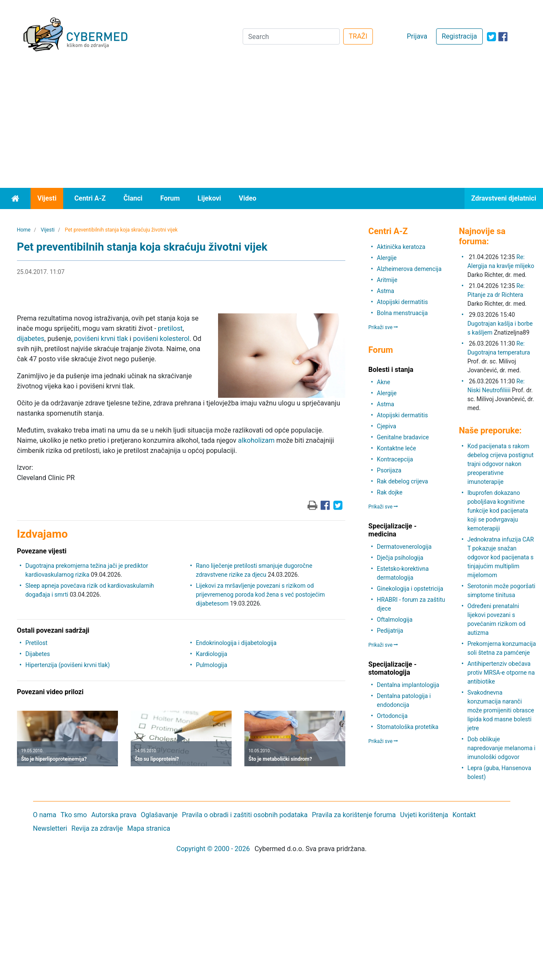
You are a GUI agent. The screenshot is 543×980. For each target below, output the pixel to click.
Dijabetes (38, 654)
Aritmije (387, 280)
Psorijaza (389, 470)
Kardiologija (212, 654)
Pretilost (36, 643)
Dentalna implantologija (408, 685)
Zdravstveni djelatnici (504, 198)
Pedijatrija (390, 631)
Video (248, 198)
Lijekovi (209, 198)
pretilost (170, 328)
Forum (170, 198)
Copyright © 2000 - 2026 (213, 849)
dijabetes (31, 339)
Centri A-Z (90, 198)
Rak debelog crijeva (402, 481)
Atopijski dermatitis (402, 302)
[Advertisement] (271, 124)
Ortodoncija (392, 716)
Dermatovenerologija (404, 547)
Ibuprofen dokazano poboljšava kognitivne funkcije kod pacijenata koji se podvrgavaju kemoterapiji (498, 511)
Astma (385, 291)
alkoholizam (256, 440)
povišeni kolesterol (161, 339)
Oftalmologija (395, 620)
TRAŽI (358, 36)
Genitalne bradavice (403, 437)
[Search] (291, 36)
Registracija (459, 36)
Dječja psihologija (400, 558)
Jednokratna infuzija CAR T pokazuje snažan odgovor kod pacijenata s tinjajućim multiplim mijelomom (501, 557)
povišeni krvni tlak (101, 339)
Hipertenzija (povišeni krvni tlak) (68, 665)
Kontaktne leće (396, 448)
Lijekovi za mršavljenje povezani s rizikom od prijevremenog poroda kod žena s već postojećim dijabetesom (260, 595)
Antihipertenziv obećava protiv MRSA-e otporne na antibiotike (501, 673)
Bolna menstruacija (402, 313)
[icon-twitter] (491, 37)
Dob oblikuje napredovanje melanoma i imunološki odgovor (502, 748)
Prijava (417, 36)
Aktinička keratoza (401, 247)
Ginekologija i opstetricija (410, 589)
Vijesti (47, 198)
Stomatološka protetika (407, 727)
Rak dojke (389, 492)
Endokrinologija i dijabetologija (236, 643)
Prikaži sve (383, 327)
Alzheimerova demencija (409, 269)
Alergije (387, 258)
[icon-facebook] (503, 37)
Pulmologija (212, 665)
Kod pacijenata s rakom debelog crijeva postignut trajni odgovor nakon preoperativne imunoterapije (501, 464)
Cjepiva (386, 426)
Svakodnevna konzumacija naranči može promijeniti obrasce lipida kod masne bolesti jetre (501, 710)
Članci (133, 198)
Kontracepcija (395, 459)
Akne (383, 382)
